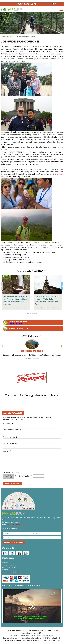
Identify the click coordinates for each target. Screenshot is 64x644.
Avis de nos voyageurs (11, 572)
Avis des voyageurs (13, 413)
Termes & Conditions (20, 635)
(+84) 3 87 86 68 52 (27, 4)
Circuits (5, 569)
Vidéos (5, 563)
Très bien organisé (32, 351)
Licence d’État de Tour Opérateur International (22, 638)
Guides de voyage (10, 567)
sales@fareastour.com (18, 328)
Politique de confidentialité (42, 635)
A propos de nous (9, 565)
